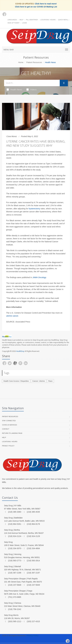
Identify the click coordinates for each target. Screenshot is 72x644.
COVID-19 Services (9, 425)
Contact (6, 429)
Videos (32, 89)
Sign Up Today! (14, 23)
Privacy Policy (8, 446)
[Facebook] (4, 14)
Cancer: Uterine (39, 381)
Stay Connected (9, 421)
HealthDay (20, 351)
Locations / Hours (48, 20)
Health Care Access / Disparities (16, 381)
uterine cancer (12, 316)
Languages (12, 20)
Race (50, 381)
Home (21, 62)
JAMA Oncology (39, 277)
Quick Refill (63, 20)
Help (21, 20)
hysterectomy (34, 209)
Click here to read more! (46, 4)
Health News (14, 89)
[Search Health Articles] (32, 83)
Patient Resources (34, 62)
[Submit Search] (64, 83)
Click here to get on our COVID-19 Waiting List (36, 7)
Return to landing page (12, 433)
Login (24, 23)
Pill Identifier (32, 20)
